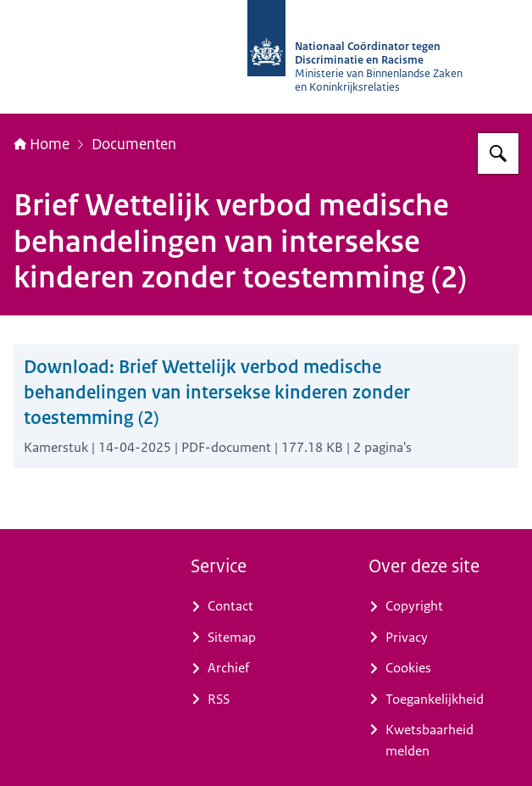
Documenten (134, 144)
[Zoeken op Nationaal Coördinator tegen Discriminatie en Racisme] (498, 153)
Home (42, 144)
